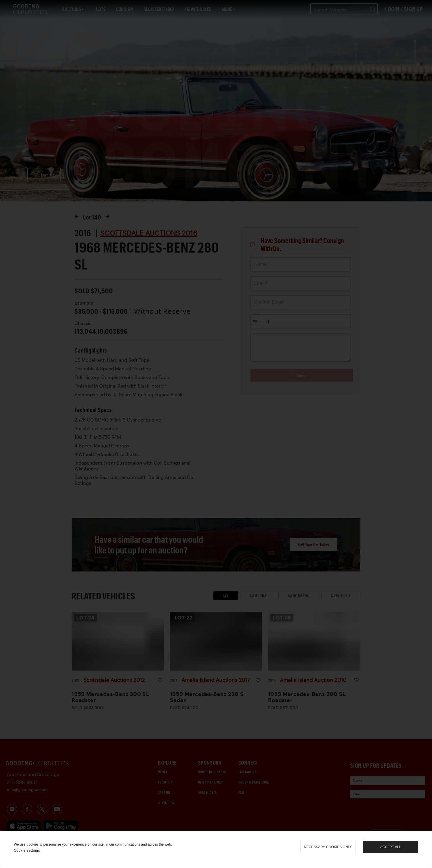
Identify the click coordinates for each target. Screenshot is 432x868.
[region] (216, 849)
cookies (33, 844)
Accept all (391, 847)
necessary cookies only (328, 847)
